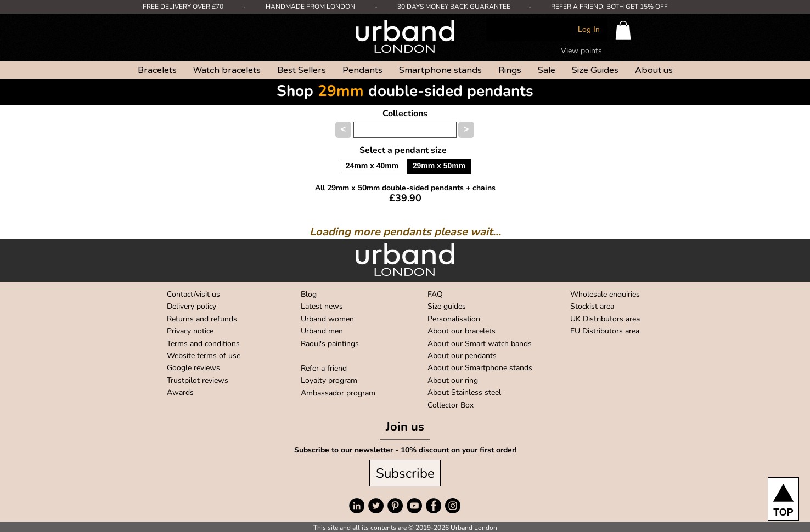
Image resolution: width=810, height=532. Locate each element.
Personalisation (454, 319)
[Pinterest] (395, 506)
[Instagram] (453, 506)
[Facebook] (434, 506)
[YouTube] (414, 506)
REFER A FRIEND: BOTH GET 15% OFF (609, 7)
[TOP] (783, 499)
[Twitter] (376, 506)
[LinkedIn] (357, 506)
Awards (180, 392)
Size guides (447, 306)
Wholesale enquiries (605, 294)
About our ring (453, 380)
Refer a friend (324, 368)
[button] (623, 30)
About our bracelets (462, 331)
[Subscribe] (405, 473)
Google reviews (193, 368)
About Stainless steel (464, 392)
